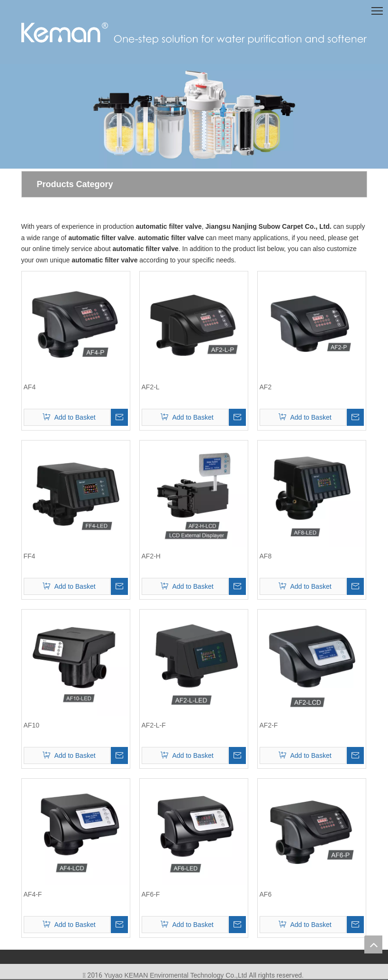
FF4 (30, 556)
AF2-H (151, 556)
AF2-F (269, 725)
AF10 (32, 725)
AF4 (30, 387)
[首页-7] (194, 116)
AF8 (266, 556)
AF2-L (151, 387)
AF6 (266, 894)
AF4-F (33, 894)
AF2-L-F (154, 725)
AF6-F (151, 894)
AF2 (266, 387)
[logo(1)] (194, 32)
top (373, 944)
